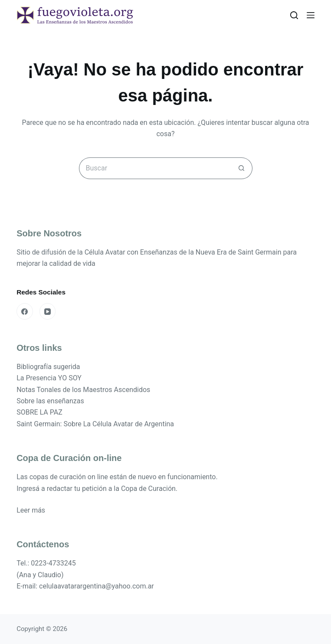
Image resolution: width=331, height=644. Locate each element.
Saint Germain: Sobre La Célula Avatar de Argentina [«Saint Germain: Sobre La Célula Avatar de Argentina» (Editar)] (95, 424)
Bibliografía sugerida (48, 367)
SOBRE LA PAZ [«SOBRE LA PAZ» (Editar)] (39, 412)
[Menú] (311, 15)
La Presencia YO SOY (49, 378)
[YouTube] (48, 311)
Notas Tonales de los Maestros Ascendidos (83, 390)
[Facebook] (25, 311)
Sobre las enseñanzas (50, 401)
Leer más (31, 510)
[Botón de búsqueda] (242, 168)
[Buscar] (294, 15)
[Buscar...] (155, 168)
